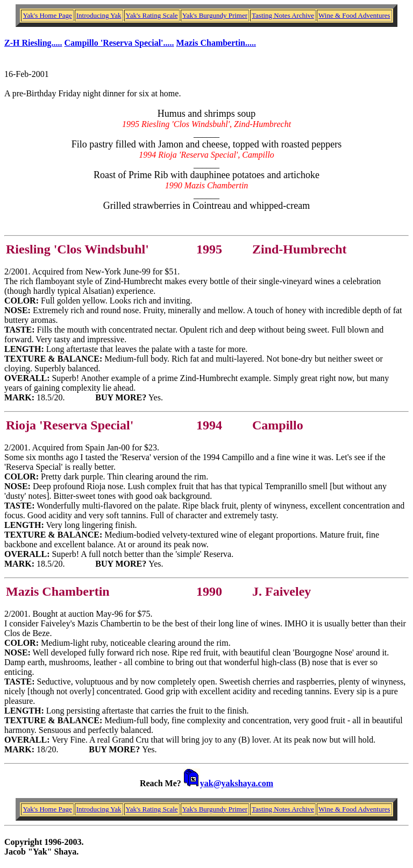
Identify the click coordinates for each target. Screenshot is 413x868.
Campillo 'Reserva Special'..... (119, 43)
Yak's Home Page (47, 15)
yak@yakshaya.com (237, 783)
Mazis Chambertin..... (216, 43)
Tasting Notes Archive (283, 15)
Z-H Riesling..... (33, 43)
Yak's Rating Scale (152, 15)
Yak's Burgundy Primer (215, 15)
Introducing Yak (99, 15)
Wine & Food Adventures (354, 15)
